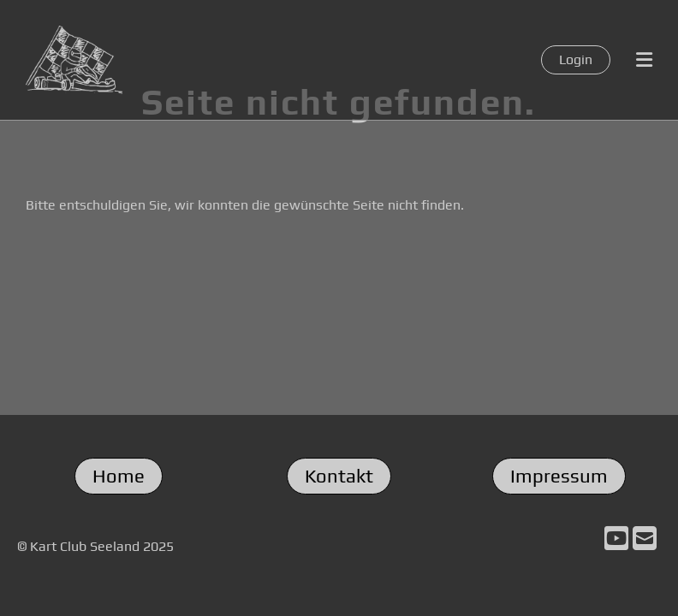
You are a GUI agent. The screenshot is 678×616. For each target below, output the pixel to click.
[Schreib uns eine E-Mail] (645, 539)
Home (119, 476)
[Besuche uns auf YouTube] (616, 539)
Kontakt (339, 476)
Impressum (559, 476)
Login (576, 59)
